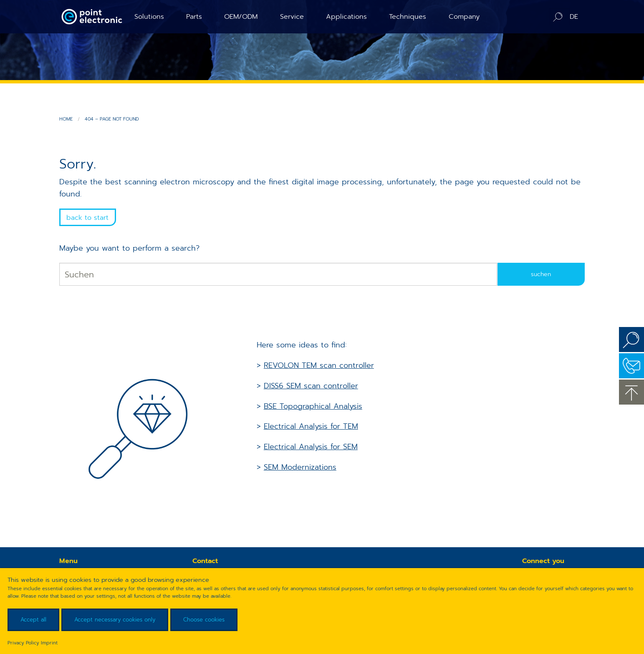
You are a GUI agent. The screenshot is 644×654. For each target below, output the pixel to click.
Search (631, 340)
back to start (87, 218)
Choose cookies (204, 620)
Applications (346, 16)
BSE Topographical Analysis (313, 406)
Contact (631, 366)
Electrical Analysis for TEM (311, 426)
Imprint (49, 643)
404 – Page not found (112, 119)
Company (464, 16)
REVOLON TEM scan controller (319, 365)
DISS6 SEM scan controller (311, 386)
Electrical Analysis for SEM (311, 447)
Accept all (33, 620)
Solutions (149, 16)
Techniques (408, 16)
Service (292, 16)
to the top (631, 392)
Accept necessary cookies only (115, 620)
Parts (194, 16)
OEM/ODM (241, 16)
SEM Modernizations (300, 467)
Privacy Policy (23, 643)
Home (66, 119)
